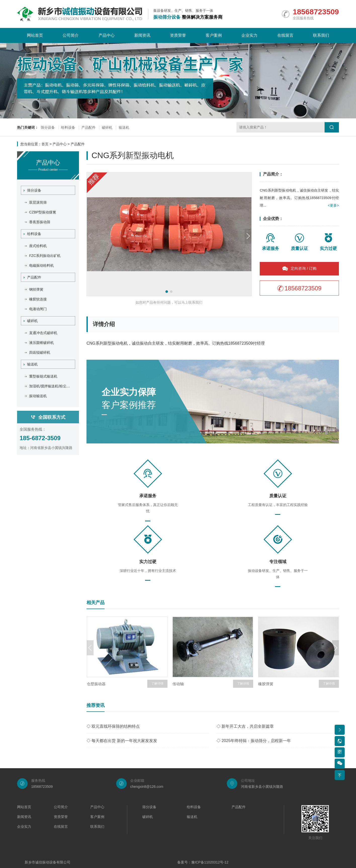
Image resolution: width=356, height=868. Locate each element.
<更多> (333, 205)
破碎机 (107, 127)
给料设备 (68, 127)
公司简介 (71, 35)
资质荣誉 (178, 35)
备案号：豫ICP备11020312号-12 (203, 862)
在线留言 (285, 35)
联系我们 (321, 35)
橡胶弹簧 (266, 684)
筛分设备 (48, 127)
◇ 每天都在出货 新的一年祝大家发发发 (122, 741)
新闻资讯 (142, 35)
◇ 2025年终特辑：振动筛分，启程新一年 (254, 741)
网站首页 (35, 35)
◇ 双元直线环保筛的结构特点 (113, 726)
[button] (167, 292)
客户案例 (214, 35)
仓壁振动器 (96, 684)
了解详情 (157, 683)
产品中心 (107, 35)
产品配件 (88, 127)
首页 (45, 144)
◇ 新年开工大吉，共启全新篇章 (245, 726)
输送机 (124, 127)
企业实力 (249, 35)
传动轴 (178, 684)
